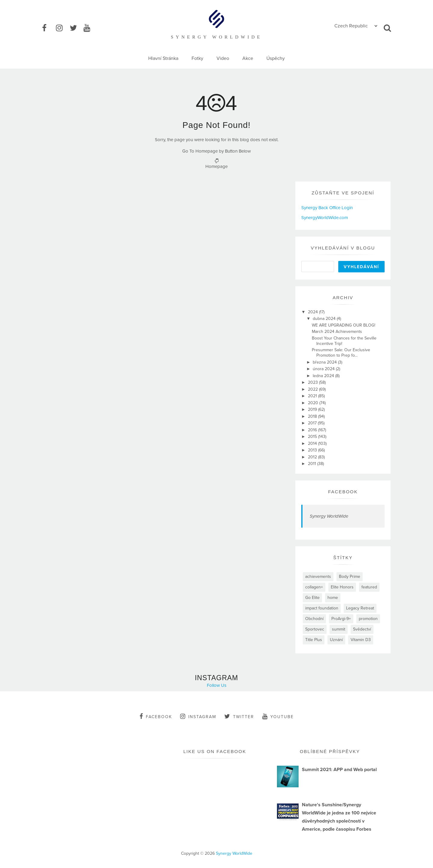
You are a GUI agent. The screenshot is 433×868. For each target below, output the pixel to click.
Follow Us (217, 685)
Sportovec (315, 629)
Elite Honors (342, 587)
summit (339, 629)
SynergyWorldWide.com (325, 218)
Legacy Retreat (360, 608)
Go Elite (312, 598)
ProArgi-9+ (341, 619)
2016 (313, 430)
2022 (313, 389)
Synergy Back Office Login (327, 208)
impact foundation (322, 608)
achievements (318, 577)
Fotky (197, 58)
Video (223, 58)
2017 (313, 423)
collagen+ (314, 587)
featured (369, 587)
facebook (156, 716)
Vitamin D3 (361, 640)
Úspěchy (276, 58)
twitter (239, 716)
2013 (313, 450)
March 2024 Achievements (337, 332)
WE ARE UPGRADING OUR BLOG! (344, 325)
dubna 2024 (325, 319)
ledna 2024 (324, 376)
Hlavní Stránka (163, 58)
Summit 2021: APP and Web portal (339, 770)
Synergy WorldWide (329, 516)
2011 (313, 464)
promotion (368, 619)
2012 (313, 457)
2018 (313, 416)
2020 (314, 403)
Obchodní (314, 619)
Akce (248, 58)
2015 (313, 437)
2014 (313, 443)
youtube (278, 716)
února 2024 (324, 369)
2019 (313, 409)
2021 (313, 396)
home (333, 598)
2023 (313, 382)
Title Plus (314, 640)
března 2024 (325, 362)
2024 (313, 312)
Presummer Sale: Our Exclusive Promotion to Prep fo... (341, 353)
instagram (198, 716)
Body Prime (350, 577)
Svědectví (362, 629)
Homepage (216, 166)
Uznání (336, 640)
